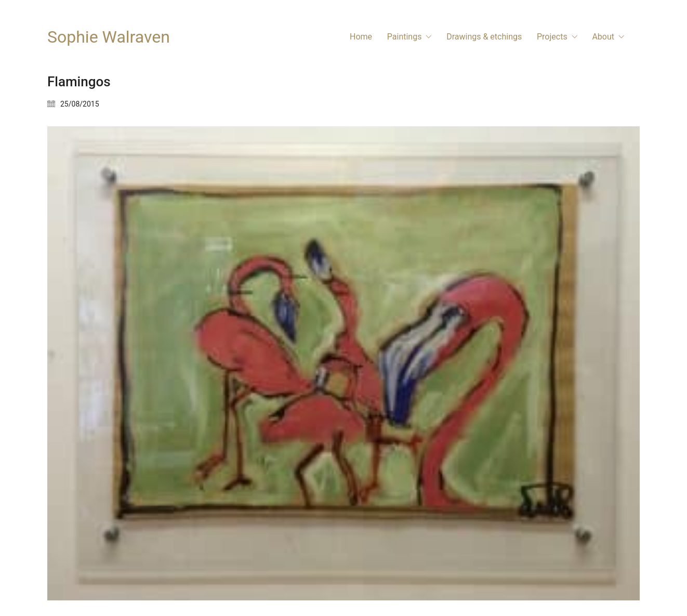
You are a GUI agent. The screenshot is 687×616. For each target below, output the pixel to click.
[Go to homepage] (109, 37)
